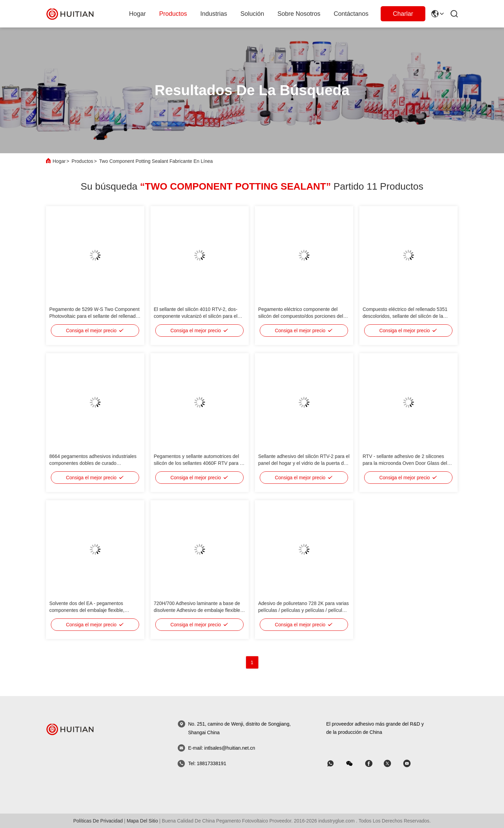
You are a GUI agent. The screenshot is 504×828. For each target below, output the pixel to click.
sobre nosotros (299, 14)
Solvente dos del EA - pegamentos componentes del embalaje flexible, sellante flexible (87, 610)
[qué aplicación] (335, 764)
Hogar (138, 14)
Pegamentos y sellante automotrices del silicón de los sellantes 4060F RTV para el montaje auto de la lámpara (199, 463)
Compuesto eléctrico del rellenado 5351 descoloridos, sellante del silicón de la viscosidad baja (405, 316)
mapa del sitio (142, 821)
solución (252, 14)
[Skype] (373, 764)
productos (173, 14)
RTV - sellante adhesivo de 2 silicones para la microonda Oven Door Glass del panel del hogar (405, 463)
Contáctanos (351, 14)
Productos (82, 161)
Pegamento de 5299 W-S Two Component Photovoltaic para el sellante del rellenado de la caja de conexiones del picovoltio (95, 316)
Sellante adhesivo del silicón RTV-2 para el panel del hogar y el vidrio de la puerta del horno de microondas (304, 463)
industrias (214, 14)
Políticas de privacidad (98, 821)
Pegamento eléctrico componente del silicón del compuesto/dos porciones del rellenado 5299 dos (301, 316)
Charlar (403, 14)
